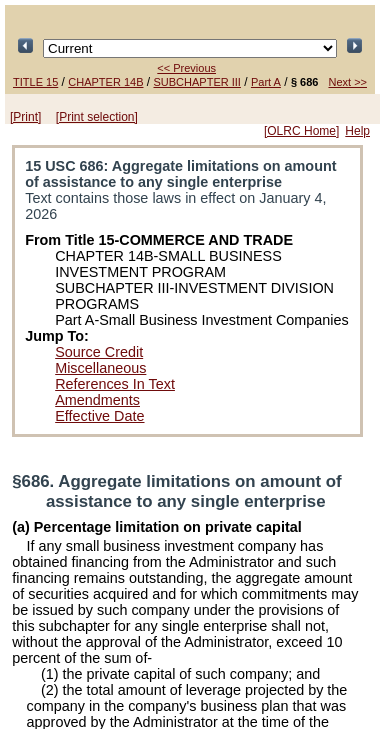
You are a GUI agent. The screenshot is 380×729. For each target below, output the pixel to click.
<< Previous (186, 68)
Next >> (347, 82)
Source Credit (99, 352)
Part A (266, 82)
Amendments (97, 400)
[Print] (25, 117)
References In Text (115, 384)
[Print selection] (97, 117)
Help (357, 131)
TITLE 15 (35, 82)
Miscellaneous (100, 368)
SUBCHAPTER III (197, 82)
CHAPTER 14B (105, 82)
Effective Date (99, 416)
